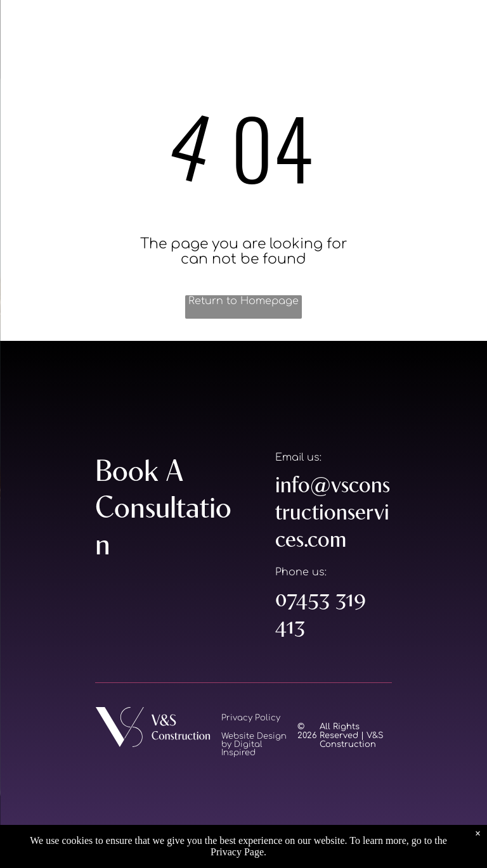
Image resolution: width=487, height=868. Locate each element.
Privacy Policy (251, 718)
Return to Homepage (243, 301)
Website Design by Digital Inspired (254, 744)
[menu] (28, 31)
